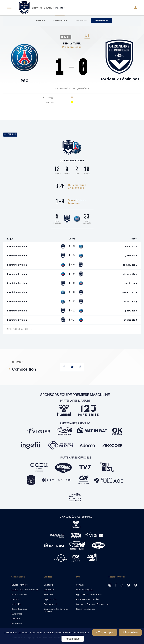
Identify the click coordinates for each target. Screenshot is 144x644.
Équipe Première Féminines (25, 590)
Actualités (16, 604)
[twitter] (72, 367)
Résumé (41, 21)
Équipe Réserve (19, 594)
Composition (60, 21)
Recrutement (50, 604)
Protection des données (88, 599)
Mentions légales (85, 590)
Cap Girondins (51, 599)
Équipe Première (20, 585)
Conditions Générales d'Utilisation (92, 604)
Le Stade (16, 619)
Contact (80, 585)
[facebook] (64, 367)
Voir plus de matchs (20, 329)
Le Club (15, 599)
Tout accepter (105, 632)
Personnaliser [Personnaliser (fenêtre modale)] (73, 639)
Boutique (49, 8)
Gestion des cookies (86, 609)
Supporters (17, 614)
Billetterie (37, 8)
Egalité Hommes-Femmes (89, 594)
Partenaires (17, 623)
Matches (60, 8)
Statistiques (101, 21)
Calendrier (49, 590)
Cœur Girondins (19, 609)
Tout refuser (130, 632)
